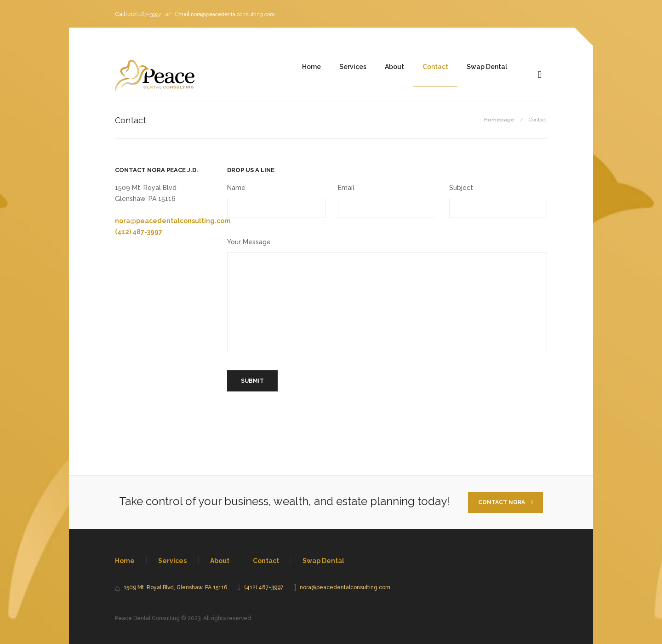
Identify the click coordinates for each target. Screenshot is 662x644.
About (394, 67)
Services (353, 67)
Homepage (499, 120)
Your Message (249, 242)
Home (311, 67)
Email (346, 188)
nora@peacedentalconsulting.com (233, 14)
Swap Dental (487, 67)
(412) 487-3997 (144, 14)
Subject (461, 188)
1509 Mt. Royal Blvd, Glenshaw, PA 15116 (175, 587)
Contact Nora (505, 502)
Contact (435, 67)
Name (236, 188)
